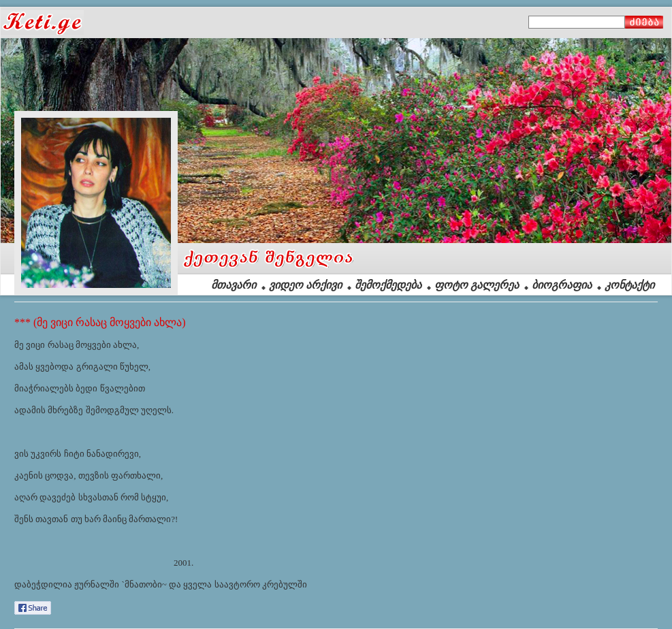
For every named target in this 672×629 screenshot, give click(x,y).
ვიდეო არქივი (305, 285)
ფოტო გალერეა (477, 285)
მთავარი (234, 285)
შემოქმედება (388, 285)
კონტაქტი (629, 285)
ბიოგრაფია (562, 285)
